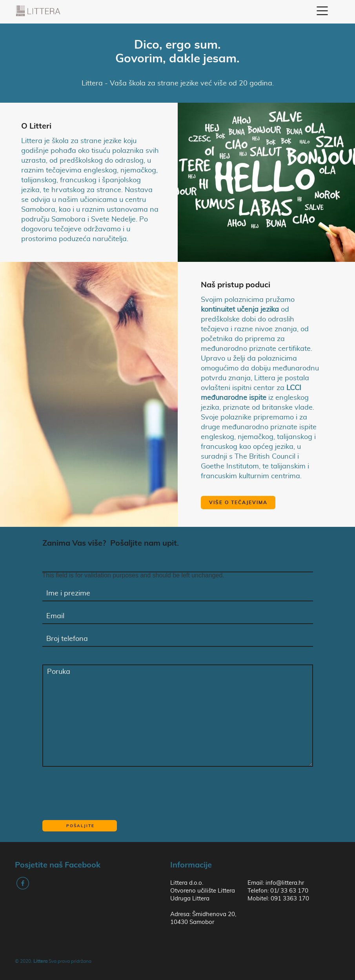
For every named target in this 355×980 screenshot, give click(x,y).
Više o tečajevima (238, 502)
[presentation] (102, 793)
